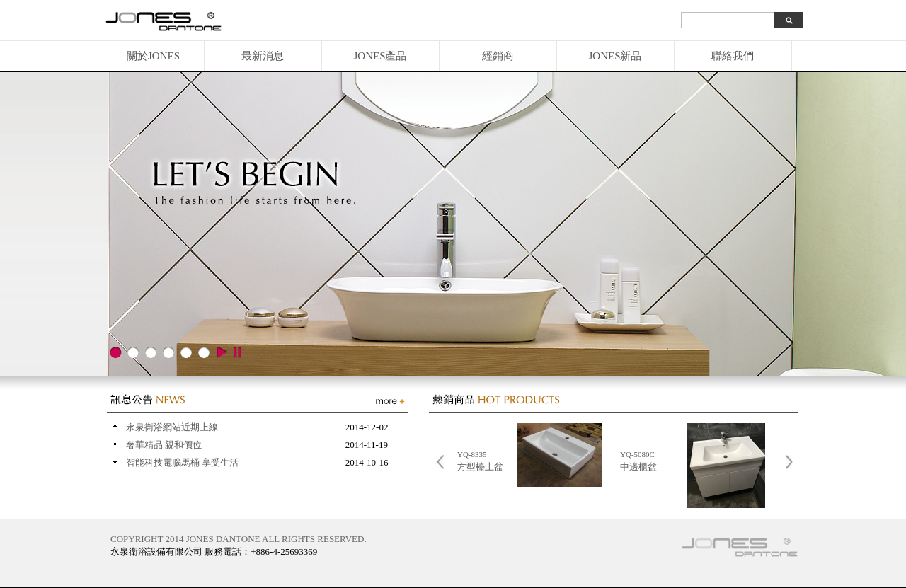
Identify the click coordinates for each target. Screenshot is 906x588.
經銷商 (498, 56)
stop (237, 352)
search (789, 20)
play (222, 352)
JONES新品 (615, 56)
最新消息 (263, 56)
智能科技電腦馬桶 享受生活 (182, 462)
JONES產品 (380, 56)
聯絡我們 (733, 56)
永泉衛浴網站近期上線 (172, 427)
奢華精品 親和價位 (164, 445)
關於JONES (153, 56)
